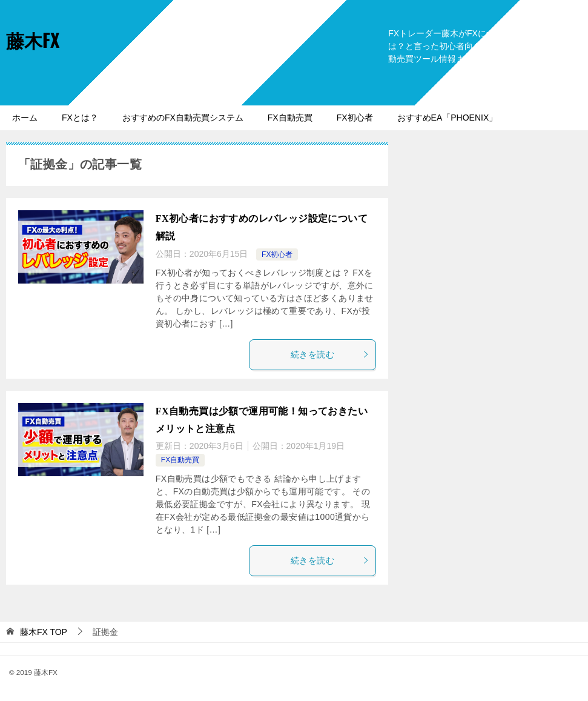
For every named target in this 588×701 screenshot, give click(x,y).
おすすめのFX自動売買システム (183, 118)
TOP (44, 632)
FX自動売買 (290, 118)
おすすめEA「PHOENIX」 (448, 118)
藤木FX (33, 40)
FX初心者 (355, 118)
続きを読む (330, 354)
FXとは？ (80, 118)
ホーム (25, 118)
